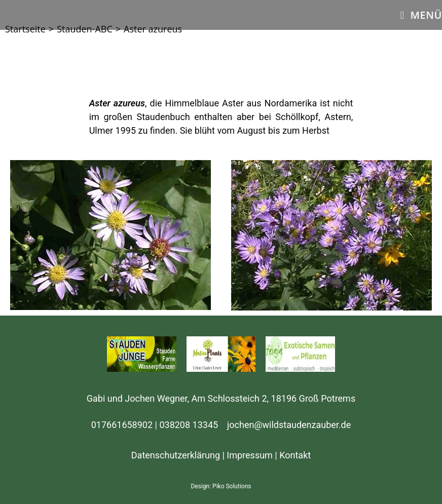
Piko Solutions (232, 486)
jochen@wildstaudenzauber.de (289, 425)
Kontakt (295, 455)
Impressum (250, 455)
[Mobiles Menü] (421, 15)
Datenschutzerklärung (176, 455)
